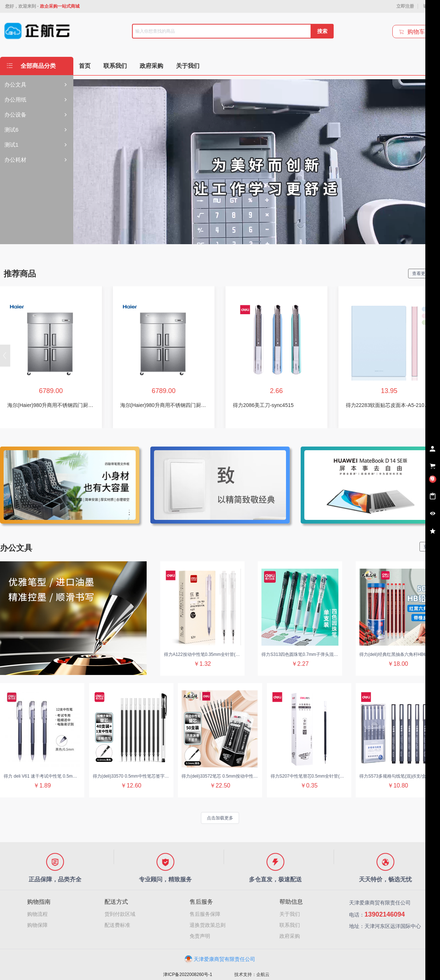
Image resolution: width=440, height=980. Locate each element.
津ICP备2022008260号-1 (188, 975)
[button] (5, 356)
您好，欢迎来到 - (42, 6)
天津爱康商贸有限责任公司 (220, 959)
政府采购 (290, 936)
